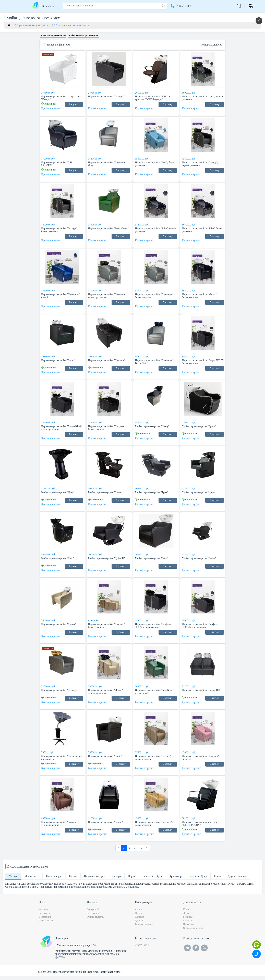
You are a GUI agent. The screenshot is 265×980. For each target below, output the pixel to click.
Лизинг (187, 917)
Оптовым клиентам (193, 932)
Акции (176, 14)
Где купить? (93, 913)
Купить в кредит (51, 112)
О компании (83, 13)
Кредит (187, 913)
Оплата (113, 13)
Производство (46, 924)
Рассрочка (188, 924)
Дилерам (139, 921)
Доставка (99, 13)
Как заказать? (94, 917)
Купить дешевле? (95, 921)
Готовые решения (144, 928)
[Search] (163, 5)
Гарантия (188, 921)
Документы (44, 917)
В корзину (74, 108)
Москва (194, 14)
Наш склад (189, 928)
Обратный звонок (220, 6)
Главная (68, 13)
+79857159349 (183, 6)
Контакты (127, 13)
